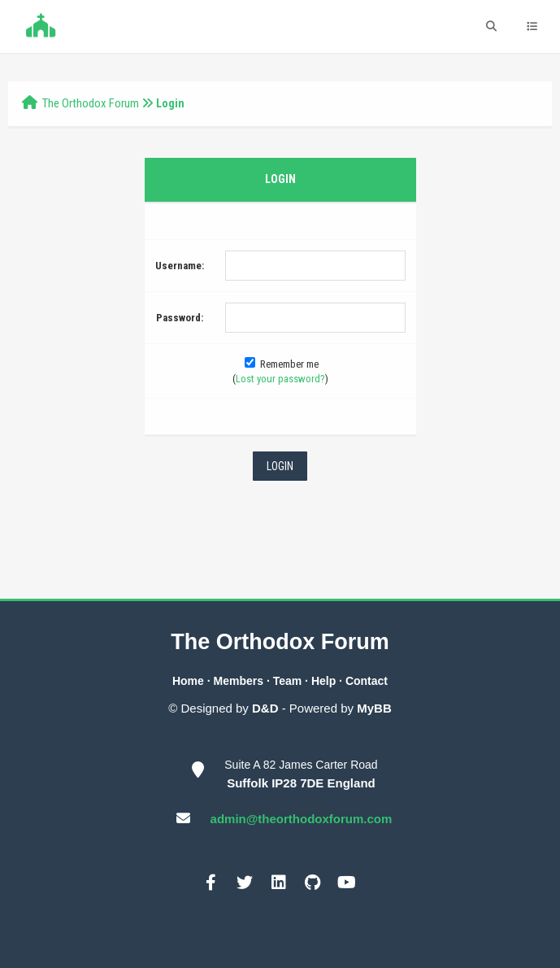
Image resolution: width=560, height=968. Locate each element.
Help (323, 681)
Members (239, 681)
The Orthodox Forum (91, 103)
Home (188, 681)
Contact (367, 681)
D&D (265, 708)
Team (288, 681)
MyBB (374, 708)
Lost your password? (280, 379)
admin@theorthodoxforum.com (302, 819)
